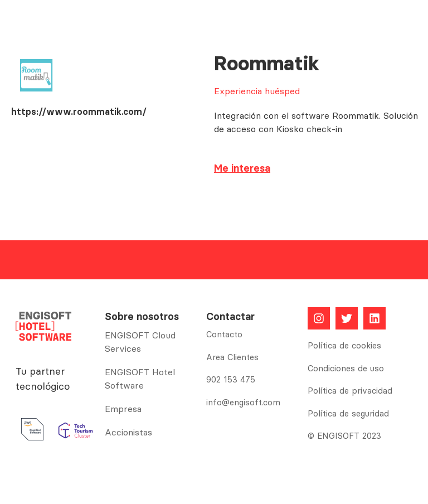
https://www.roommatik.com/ (79, 112)
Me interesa (242, 168)
